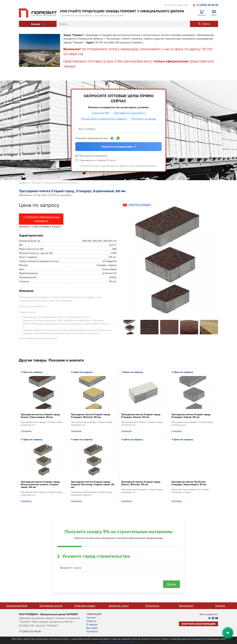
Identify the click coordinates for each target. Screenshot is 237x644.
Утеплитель (186, 606)
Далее (171, 584)
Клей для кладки (119, 606)
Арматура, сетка (152, 606)
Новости (91, 621)
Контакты (92, 631)
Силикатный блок (51, 606)
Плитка (74, 183)
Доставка (92, 628)
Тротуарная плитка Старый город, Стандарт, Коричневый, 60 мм (72, 191)
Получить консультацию (198, 624)
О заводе (92, 624)
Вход (135, 642)
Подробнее (26, 431)
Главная (23, 183)
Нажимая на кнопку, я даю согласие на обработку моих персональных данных (119, 166)
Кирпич (17, 606)
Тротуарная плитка (56, 183)
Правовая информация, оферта (115, 642)
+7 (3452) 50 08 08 (205, 5)
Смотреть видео (140, 205)
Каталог (38, 24)
